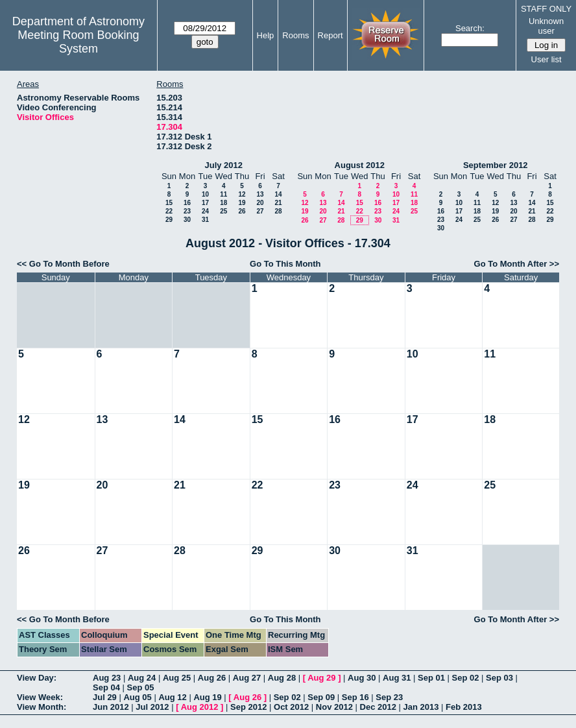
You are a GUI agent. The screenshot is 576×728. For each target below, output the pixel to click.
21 (278, 203)
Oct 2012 (291, 707)
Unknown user (546, 26)
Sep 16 (355, 697)
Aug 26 (212, 678)
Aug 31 (397, 678)
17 (205, 203)
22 (169, 211)
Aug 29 (321, 678)
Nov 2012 (334, 707)
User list (546, 59)
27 (260, 211)
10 (205, 194)
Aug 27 (247, 678)
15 (169, 203)
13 (260, 194)
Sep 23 (389, 697)
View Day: (37, 678)
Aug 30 (362, 678)
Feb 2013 (464, 707)
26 (242, 211)
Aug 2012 (200, 707)
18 (223, 203)
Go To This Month (285, 264)
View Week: (40, 697)
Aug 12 (172, 697)
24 (205, 211)
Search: (470, 28)
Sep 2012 (248, 707)
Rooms (295, 35)
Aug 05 (137, 697)
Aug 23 (107, 678)
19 (242, 203)
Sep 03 (499, 678)
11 (223, 194)
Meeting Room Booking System (78, 42)
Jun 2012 (111, 707)
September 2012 (496, 165)
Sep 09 (321, 697)
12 (242, 194)
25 (223, 211)
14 (278, 194)
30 (187, 220)
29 (169, 220)
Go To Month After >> (517, 264)
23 (187, 211)
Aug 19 (207, 697)
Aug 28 (282, 678)
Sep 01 (431, 678)
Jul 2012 (152, 707)
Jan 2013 (421, 707)
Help (266, 35)
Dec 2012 (378, 707)
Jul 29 (105, 697)
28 (278, 211)
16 (187, 203)
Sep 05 (141, 687)
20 (260, 203)
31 (205, 220)
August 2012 (360, 165)
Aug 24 (142, 678)
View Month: (42, 707)
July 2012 (223, 165)
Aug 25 (177, 678)
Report (330, 35)
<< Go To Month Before (63, 264)
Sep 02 (466, 678)
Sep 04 (106, 687)
